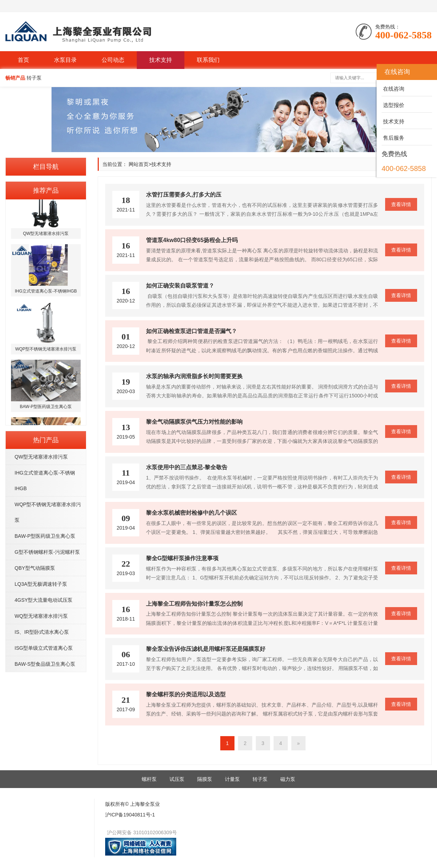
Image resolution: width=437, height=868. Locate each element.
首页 (23, 60)
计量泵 (232, 779)
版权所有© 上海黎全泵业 (133, 804)
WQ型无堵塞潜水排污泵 (41, 616)
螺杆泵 (149, 779)
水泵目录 (65, 60)
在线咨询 (393, 89)
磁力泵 (288, 779)
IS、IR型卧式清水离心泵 (42, 632)
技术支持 (161, 60)
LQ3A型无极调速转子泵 (41, 584)
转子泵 (260, 779)
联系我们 (208, 60)
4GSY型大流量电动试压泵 (44, 600)
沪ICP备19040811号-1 (130, 815)
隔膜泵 (205, 779)
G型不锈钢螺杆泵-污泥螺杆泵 (47, 552)
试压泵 (177, 779)
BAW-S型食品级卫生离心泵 (45, 664)
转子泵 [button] (34, 78)
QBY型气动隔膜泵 (35, 568)
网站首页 (139, 164)
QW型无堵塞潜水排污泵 (41, 457)
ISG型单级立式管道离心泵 (44, 648)
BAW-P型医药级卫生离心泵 (45, 536)
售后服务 (393, 138)
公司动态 (113, 60)
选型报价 (393, 105)
